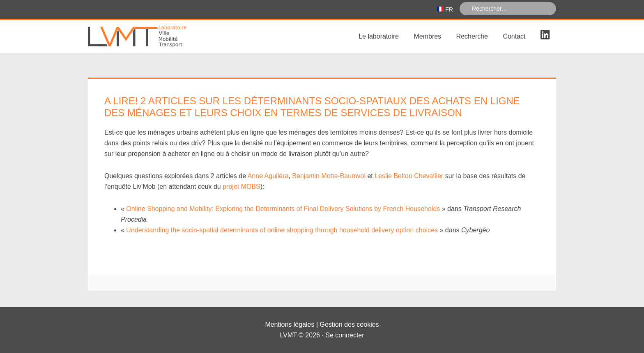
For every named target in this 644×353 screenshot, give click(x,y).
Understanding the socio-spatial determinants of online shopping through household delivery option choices (282, 230)
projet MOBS (241, 187)
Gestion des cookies (350, 324)
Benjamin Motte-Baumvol (329, 176)
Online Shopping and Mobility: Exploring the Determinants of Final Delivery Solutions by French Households (283, 209)
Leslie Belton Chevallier (409, 176)
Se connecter (345, 335)
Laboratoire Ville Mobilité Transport (149, 37)
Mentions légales (290, 324)
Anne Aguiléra (268, 176)
